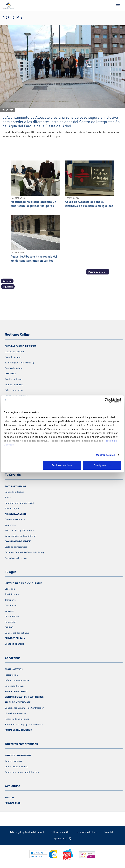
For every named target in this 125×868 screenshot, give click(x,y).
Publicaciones (13, 803)
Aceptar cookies (102, 465)
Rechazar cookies (23, 465)
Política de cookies (61, 832)
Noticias (9, 798)
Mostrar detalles (106, 455)
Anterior (7, 281)
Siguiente (8, 287)
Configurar (63, 465)
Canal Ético (109, 832)
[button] (98, 272)
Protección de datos (87, 832)
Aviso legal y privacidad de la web (27, 832)
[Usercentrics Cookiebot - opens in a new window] (107, 400)
